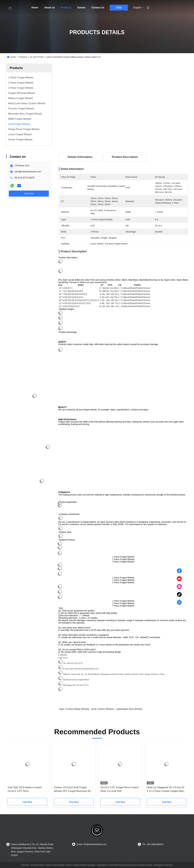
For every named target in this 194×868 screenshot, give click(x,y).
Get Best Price (139, 143)
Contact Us (98, 8)
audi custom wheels (102, 709)
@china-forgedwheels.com (87, 669)
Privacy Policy (38, 865)
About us (49, 8)
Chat (119, 8)
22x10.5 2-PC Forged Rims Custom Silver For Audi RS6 (120, 789)
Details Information (80, 157)
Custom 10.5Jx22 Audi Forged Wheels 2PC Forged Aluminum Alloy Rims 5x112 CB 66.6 (73, 790)
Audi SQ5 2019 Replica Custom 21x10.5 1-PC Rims (25, 789)
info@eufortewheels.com (28, 172)
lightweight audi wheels (129, 709)
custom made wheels (77, 709)
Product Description (125, 157)
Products (66, 8)
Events (81, 8)
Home (35, 8)
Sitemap (25, 865)
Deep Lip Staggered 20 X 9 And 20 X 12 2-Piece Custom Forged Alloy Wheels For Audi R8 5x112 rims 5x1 (166, 790)
